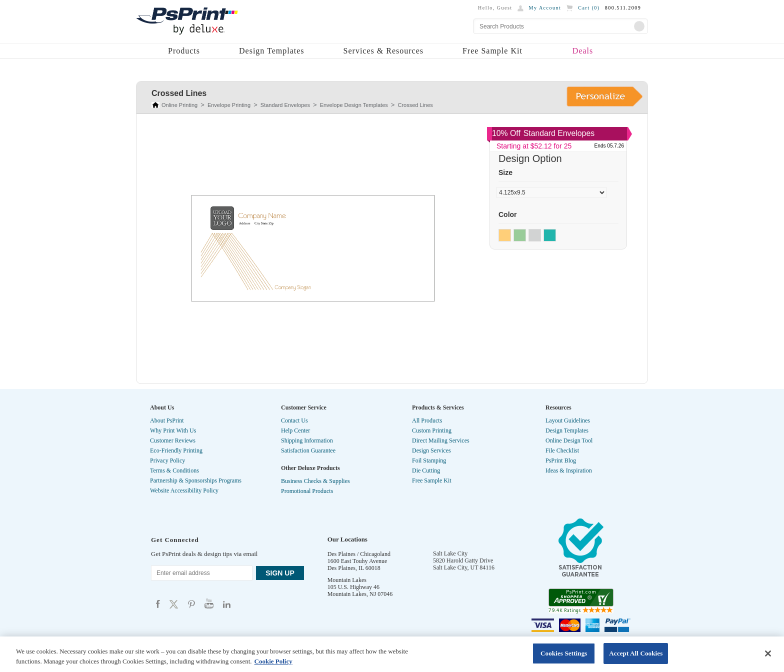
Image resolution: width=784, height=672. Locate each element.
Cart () (589, 8)
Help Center (295, 430)
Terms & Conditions (174, 470)
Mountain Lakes (347, 580)
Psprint (158, 604)
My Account (545, 8)
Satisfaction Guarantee (308, 450)
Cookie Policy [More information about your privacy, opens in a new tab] (273, 661)
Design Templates (272, 51)
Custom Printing (432, 430)
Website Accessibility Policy (184, 490)
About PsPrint (167, 420)
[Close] (768, 653)
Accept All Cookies (636, 653)
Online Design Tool (569, 440)
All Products (427, 420)
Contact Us (294, 420)
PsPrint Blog (561, 460)
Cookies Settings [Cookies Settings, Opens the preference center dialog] (564, 653)
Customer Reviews (173, 440)
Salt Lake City (450, 553)
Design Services (431, 450)
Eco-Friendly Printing (176, 450)
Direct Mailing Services (441, 440)
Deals (583, 51)
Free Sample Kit (492, 51)
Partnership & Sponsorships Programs (196, 480)
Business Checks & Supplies (315, 481)
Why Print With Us (173, 430)
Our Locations (347, 539)
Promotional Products (307, 491)
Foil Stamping (429, 460)
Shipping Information (307, 440)
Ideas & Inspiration (569, 470)
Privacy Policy (167, 460)
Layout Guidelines (568, 420)
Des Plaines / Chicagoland (359, 554)
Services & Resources (383, 51)
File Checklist (562, 450)
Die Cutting (426, 470)
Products (184, 51)
